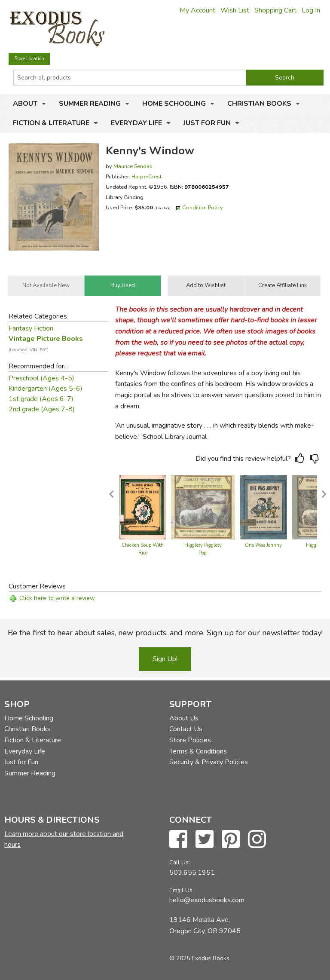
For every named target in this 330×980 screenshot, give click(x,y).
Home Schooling (174, 104)
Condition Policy (203, 207)
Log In (311, 10)
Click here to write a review (57, 598)
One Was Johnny (263, 545)
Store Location (29, 59)
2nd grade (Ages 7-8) (42, 409)
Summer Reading (90, 104)
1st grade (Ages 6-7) (41, 399)
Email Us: (182, 890)
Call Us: (180, 862)
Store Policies (190, 740)
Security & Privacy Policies (209, 762)
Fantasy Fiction (31, 328)
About (25, 104)
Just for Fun (207, 123)
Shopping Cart (275, 10)
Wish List (235, 10)
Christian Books (259, 104)
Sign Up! (165, 659)
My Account (197, 10)
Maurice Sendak (133, 166)
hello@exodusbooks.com (207, 900)
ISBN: (199, 187)
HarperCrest (147, 176)
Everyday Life (136, 123)
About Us (184, 718)
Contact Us (186, 729)
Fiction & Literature (51, 123)
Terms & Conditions (198, 751)
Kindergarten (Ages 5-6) (46, 389)
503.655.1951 (192, 873)
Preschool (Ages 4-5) (41, 378)
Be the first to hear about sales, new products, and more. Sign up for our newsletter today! (165, 633)
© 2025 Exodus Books (199, 958)
